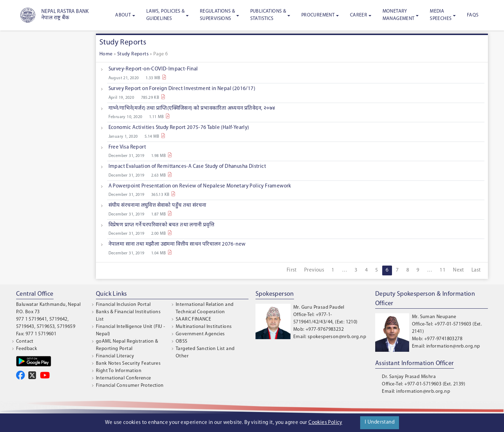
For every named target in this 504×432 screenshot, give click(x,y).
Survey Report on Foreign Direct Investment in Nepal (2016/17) (182, 89)
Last (476, 270)
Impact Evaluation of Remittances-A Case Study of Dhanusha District (187, 167)
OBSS (182, 341)
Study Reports (133, 54)
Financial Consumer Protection (130, 386)
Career (359, 15)
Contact (25, 341)
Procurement (318, 15)
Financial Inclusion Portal (123, 305)
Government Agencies (200, 334)
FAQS (473, 15)
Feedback (27, 349)
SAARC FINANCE (193, 319)
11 (443, 270)
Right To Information (119, 371)
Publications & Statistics (268, 15)
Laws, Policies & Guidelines (165, 15)
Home (106, 54)
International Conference (124, 378)
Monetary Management (399, 15)
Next (458, 270)
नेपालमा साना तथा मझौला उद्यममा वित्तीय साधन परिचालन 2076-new (177, 244)
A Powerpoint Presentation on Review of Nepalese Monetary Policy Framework (200, 186)
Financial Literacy (115, 356)
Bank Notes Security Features (128, 364)
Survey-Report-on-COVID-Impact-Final (153, 69)
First (292, 270)
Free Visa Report (127, 147)
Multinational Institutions (204, 327)
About (123, 15)
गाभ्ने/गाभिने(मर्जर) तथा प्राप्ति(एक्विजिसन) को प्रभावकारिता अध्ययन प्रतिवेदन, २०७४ (192, 108)
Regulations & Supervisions (217, 15)
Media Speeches (441, 15)
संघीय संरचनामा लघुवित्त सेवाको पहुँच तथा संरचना (157, 205)
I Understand (380, 422)
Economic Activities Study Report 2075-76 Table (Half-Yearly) (179, 128)
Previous (314, 270)
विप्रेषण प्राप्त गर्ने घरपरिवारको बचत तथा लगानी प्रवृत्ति (162, 225)
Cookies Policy (325, 423)
